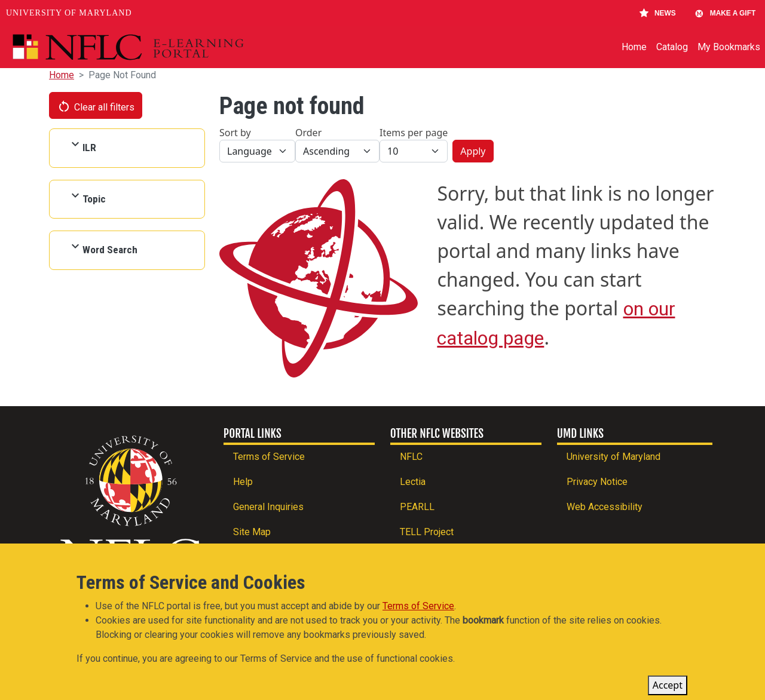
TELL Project (427, 532)
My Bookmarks (729, 47)
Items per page (414, 133)
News (658, 13)
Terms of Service (269, 457)
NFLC (411, 457)
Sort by (235, 133)
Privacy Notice (597, 482)
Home (634, 47)
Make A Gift (725, 13)
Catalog (672, 47)
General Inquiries (268, 507)
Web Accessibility (605, 507)
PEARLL (417, 507)
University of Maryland (69, 13)
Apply (473, 151)
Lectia (413, 482)
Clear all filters (96, 106)
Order (308, 133)
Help (243, 482)
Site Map (252, 532)
